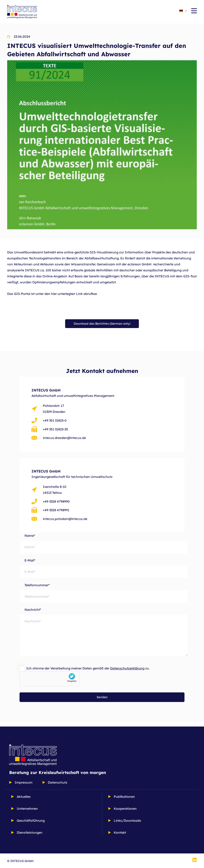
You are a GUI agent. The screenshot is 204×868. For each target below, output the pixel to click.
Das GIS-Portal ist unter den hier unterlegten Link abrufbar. (52, 294)
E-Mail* (104, 570)
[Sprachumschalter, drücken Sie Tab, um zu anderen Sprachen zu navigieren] (183, 11)
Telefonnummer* (104, 596)
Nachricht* (104, 638)
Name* (104, 545)
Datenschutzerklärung (127, 673)
